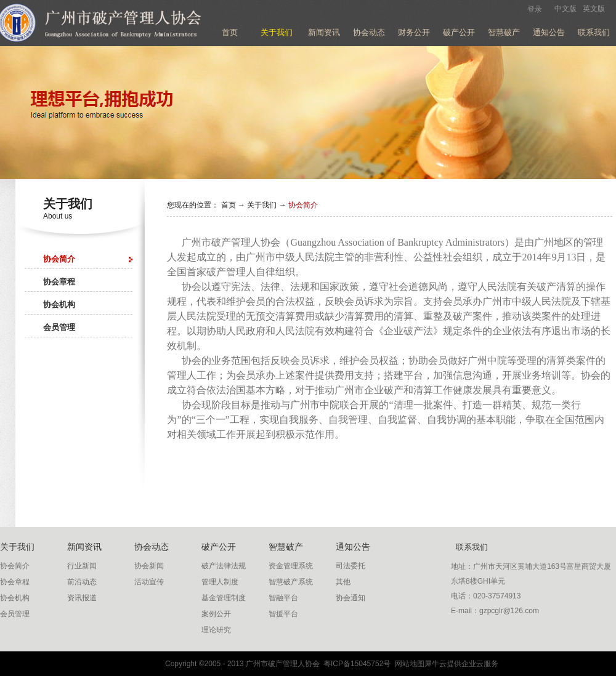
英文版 (594, 9)
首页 (230, 32)
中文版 (565, 9)
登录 (535, 9)
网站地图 (407, 664)
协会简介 (303, 205)
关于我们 (262, 205)
